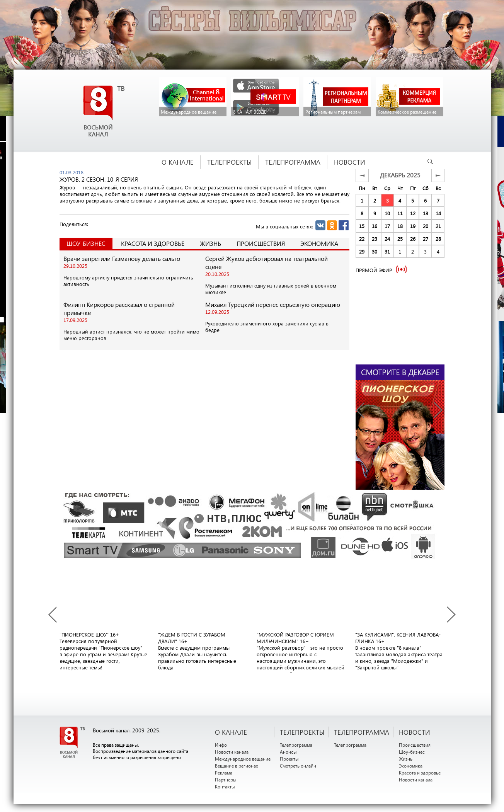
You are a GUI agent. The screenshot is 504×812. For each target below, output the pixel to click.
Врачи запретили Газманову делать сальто (122, 258)
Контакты (225, 786)
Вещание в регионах (237, 766)
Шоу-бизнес (412, 752)
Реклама (224, 773)
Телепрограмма (296, 745)
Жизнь (210, 243)
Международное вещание (243, 759)
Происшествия (261, 243)
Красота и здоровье (153, 243)
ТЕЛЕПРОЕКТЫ (302, 732)
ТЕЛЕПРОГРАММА (362, 732)
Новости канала (232, 752)
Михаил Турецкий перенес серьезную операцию (273, 304)
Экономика (319, 243)
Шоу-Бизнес (86, 243)
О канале (231, 732)
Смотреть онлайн (298, 766)
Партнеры (226, 780)
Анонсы (288, 752)
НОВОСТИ (415, 732)
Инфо (221, 745)
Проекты (289, 759)
